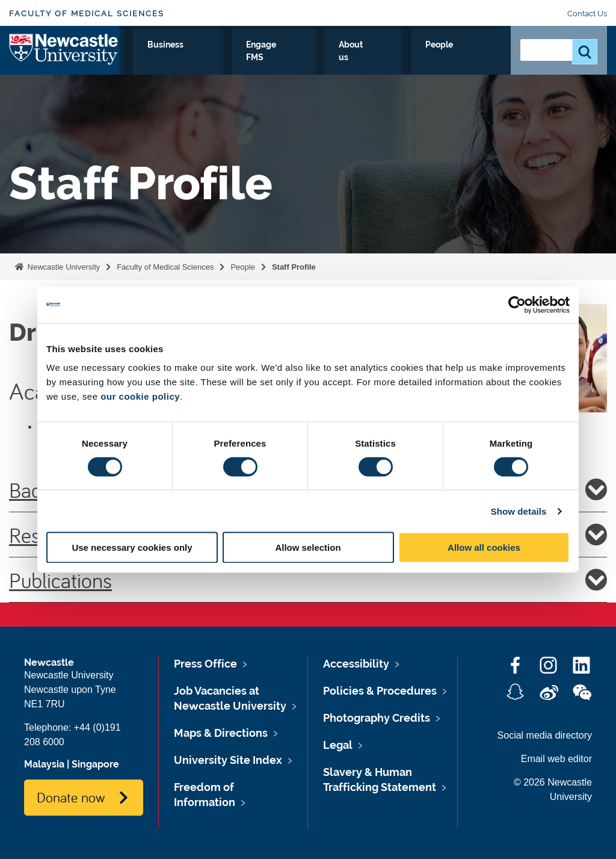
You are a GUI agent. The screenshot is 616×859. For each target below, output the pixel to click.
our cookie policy (140, 396)
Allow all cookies (484, 547)
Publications (308, 580)
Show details (519, 511)
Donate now (71, 797)
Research (144, 58)
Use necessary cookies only (132, 547)
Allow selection (308, 547)
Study (199, 58)
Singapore (95, 764)
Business (316, 58)
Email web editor (556, 759)
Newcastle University (63, 267)
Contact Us (587, 14)
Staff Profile (294, 267)
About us (425, 66)
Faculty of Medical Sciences (87, 14)
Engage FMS (374, 66)
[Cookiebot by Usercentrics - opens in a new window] (517, 305)
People (475, 58)
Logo (64, 63)
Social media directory (545, 735)
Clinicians (254, 58)
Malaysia (44, 764)
